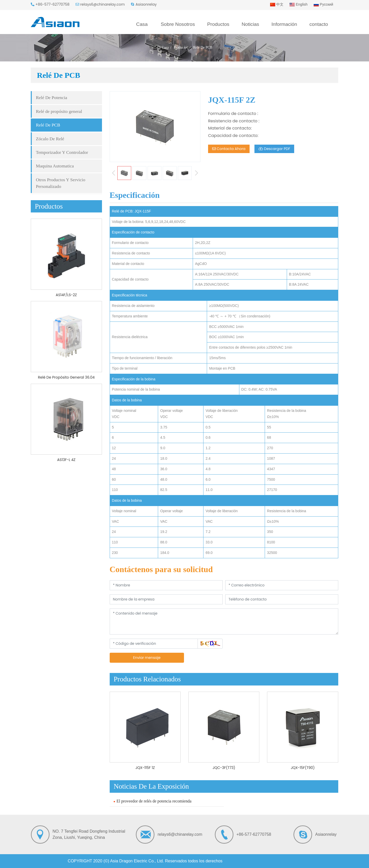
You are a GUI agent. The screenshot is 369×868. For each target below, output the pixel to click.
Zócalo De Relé (50, 139)
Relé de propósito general (59, 111)
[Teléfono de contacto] (282, 599)
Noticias (250, 24)
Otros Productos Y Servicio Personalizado (61, 183)
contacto (319, 24)
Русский (323, 4)
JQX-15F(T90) (303, 768)
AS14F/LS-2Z (66, 295)
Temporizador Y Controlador (62, 152)
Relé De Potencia (52, 98)
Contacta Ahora (229, 149)
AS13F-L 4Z (66, 460)
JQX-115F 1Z (145, 768)
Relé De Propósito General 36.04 (66, 377)
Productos (218, 24)
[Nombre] (166, 585)
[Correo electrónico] (282, 585)
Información (284, 24)
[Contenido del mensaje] (224, 621)
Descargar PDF (274, 149)
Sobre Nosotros (178, 24)
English (299, 4)
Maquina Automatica (55, 166)
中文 (277, 4)
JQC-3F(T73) (224, 768)
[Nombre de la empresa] (166, 599)
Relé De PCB (48, 125)
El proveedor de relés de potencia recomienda (154, 801)
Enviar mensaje (147, 658)
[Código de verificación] (154, 644)
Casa (142, 24)
